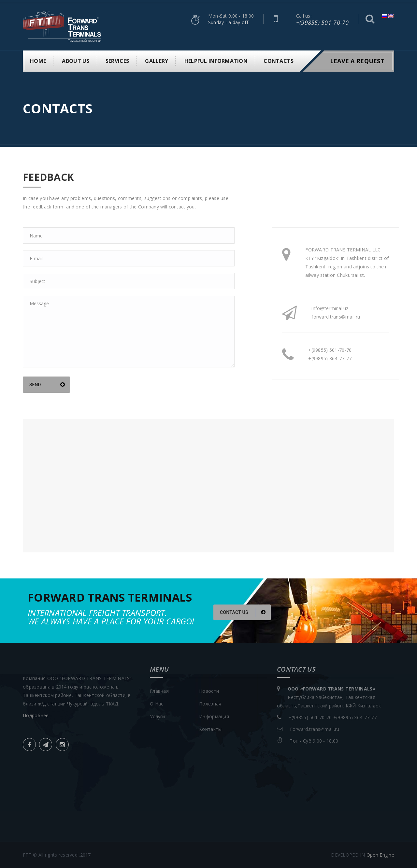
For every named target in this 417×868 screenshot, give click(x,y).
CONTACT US (243, 612)
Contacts (279, 61)
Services (117, 61)
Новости (209, 691)
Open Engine (380, 855)
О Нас (157, 704)
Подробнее (36, 715)
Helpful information (216, 61)
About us (76, 61)
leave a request (357, 61)
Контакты (210, 729)
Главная (159, 691)
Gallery (157, 61)
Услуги (158, 716)
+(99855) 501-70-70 (323, 22)
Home (38, 61)
